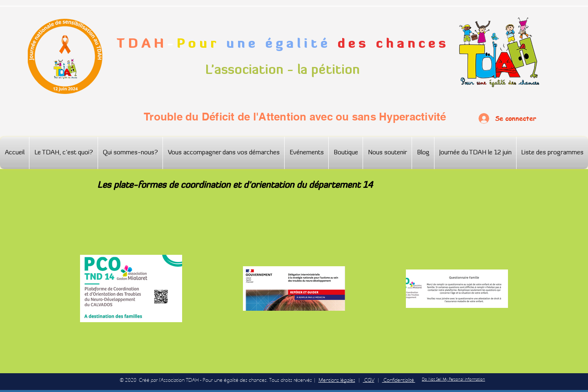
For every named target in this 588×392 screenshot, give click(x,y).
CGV (369, 380)
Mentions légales (337, 380)
